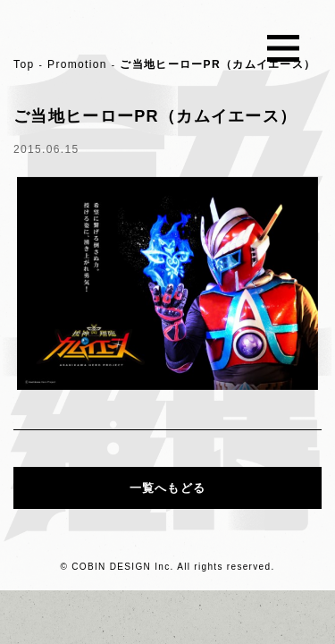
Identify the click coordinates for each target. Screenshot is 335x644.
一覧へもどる (168, 488)
